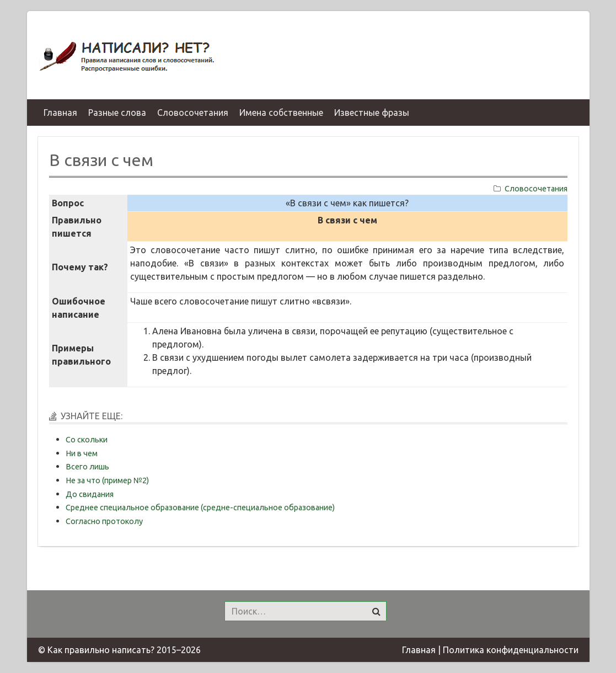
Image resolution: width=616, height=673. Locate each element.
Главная (419, 650)
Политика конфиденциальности (511, 650)
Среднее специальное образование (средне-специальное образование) (200, 508)
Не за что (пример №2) (107, 480)
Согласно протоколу (104, 521)
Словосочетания (536, 189)
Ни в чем (82, 453)
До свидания (90, 494)
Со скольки (87, 440)
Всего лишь (87, 467)
